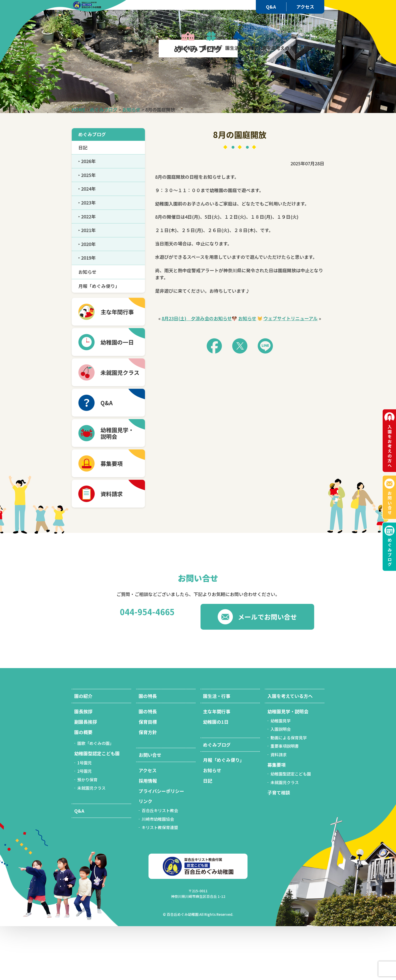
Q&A (271, 7)
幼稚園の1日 (216, 776)
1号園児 (84, 816)
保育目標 (148, 776)
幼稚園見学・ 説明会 (117, 487)
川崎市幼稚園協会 (158, 873)
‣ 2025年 (87, 229)
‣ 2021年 (87, 284)
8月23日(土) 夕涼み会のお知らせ (197, 372)
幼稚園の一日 (117, 396)
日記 (83, 201)
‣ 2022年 (87, 270)
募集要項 (112, 517)
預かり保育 (87, 833)
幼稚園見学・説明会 (288, 765)
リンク (145, 855)
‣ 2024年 (87, 242)
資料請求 (112, 548)
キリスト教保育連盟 (160, 881)
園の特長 (148, 750)
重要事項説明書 (285, 800)
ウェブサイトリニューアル (291, 372)
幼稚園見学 (281, 774)
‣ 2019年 (87, 311)
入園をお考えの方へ (390, 446)
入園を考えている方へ (290, 750)
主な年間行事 (117, 366)
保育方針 (148, 786)
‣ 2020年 (87, 298)
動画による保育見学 (289, 791)
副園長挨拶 (86, 776)
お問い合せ (390, 503)
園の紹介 (83, 750)
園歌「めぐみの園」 (95, 797)
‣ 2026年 (87, 215)
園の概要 (83, 786)
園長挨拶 (83, 765)
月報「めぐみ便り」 (99, 340)
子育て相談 (279, 846)
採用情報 (148, 834)
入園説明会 (281, 783)
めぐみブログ (390, 552)
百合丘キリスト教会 (160, 864)
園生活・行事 (217, 750)
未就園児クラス (120, 426)
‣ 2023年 (87, 256)
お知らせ (247, 372)
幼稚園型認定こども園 (97, 807)
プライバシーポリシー (161, 845)
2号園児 (84, 825)
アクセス (305, 7)
